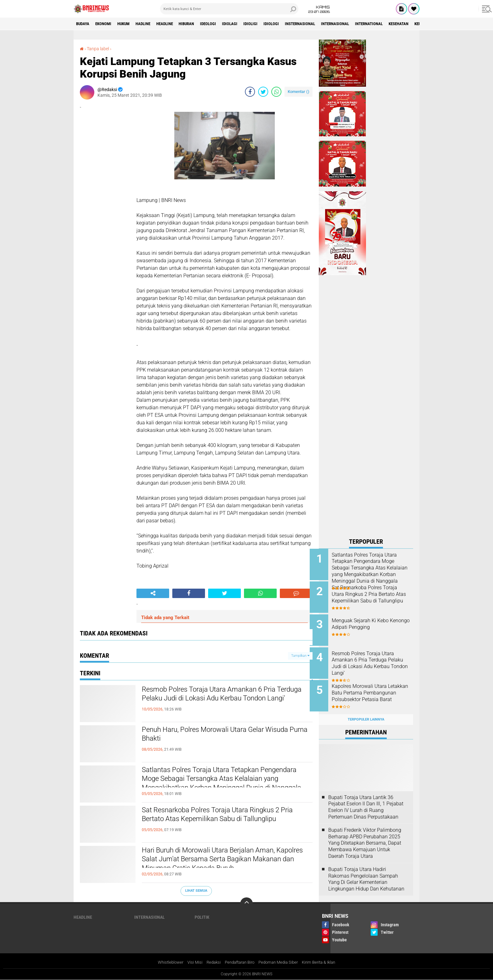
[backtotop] (246, 904)
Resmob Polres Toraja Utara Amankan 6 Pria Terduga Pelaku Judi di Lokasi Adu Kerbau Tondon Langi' (221, 700)
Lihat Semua (196, 891)
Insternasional (327, 24)
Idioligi (272, 24)
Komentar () (299, 92)
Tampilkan (300, 655)
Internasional (366, 24)
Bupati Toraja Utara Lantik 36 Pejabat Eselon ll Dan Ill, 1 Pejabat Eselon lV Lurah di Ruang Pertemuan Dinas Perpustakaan (366, 800)
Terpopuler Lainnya (366, 713)
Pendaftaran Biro (238, 962)
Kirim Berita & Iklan (324, 962)
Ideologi (226, 24)
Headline (177, 24)
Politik (202, 917)
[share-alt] (153, 593)
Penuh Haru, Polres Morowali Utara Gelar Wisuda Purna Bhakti (214, 735)
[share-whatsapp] (276, 92)
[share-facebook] (250, 92)
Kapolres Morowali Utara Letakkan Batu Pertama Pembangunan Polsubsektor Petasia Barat (372, 691)
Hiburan (202, 24)
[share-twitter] (263, 92)
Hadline (152, 24)
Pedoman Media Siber (281, 962)
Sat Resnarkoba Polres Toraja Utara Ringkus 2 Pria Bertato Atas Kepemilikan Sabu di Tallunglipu (223, 821)
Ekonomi (107, 24)
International (403, 24)
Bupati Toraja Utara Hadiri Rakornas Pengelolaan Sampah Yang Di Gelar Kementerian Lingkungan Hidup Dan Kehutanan (366, 872)
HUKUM (130, 24)
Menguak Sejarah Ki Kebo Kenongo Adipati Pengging (370, 622)
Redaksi (210, 962)
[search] (229, 9)
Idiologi (295, 24)
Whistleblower (164, 962)
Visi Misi (190, 962)
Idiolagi (250, 24)
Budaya (84, 24)
